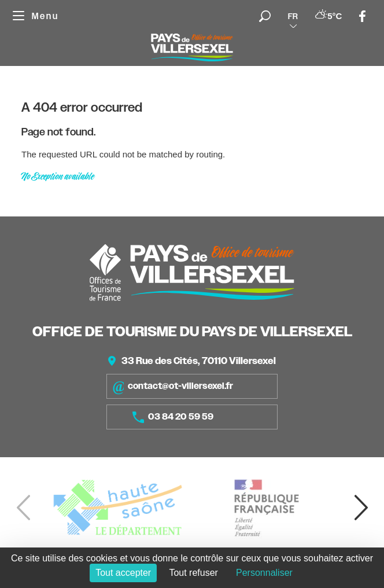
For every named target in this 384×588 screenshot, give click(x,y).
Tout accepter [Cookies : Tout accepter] (123, 573)
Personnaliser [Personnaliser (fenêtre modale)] (264, 573)
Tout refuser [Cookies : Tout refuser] (193, 573)
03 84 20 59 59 (173, 417)
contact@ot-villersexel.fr (173, 386)
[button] (361, 508)
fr (293, 16)
